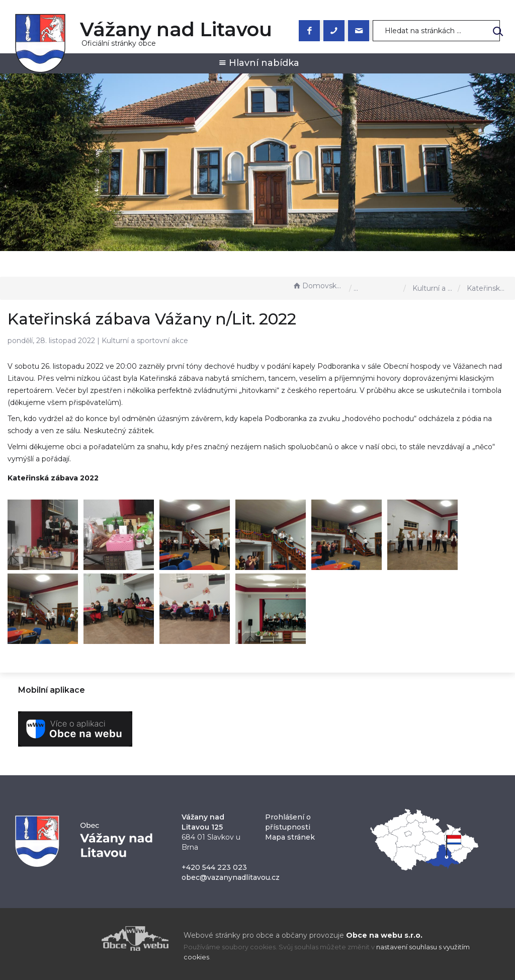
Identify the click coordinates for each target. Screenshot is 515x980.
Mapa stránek (290, 837)
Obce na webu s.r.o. (384, 935)
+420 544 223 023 (214, 867)
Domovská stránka (318, 286)
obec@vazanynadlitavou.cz (231, 877)
